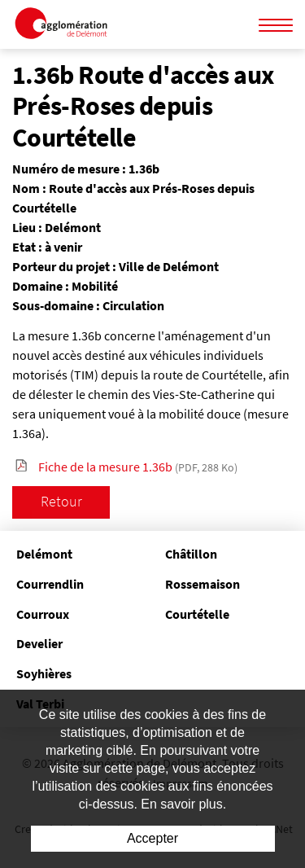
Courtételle (197, 614)
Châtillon (191, 554)
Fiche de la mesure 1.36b (138, 467)
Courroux (43, 614)
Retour (61, 502)
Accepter (152, 838)
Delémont (44, 554)
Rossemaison (203, 584)
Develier (39, 643)
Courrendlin (50, 584)
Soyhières (44, 673)
